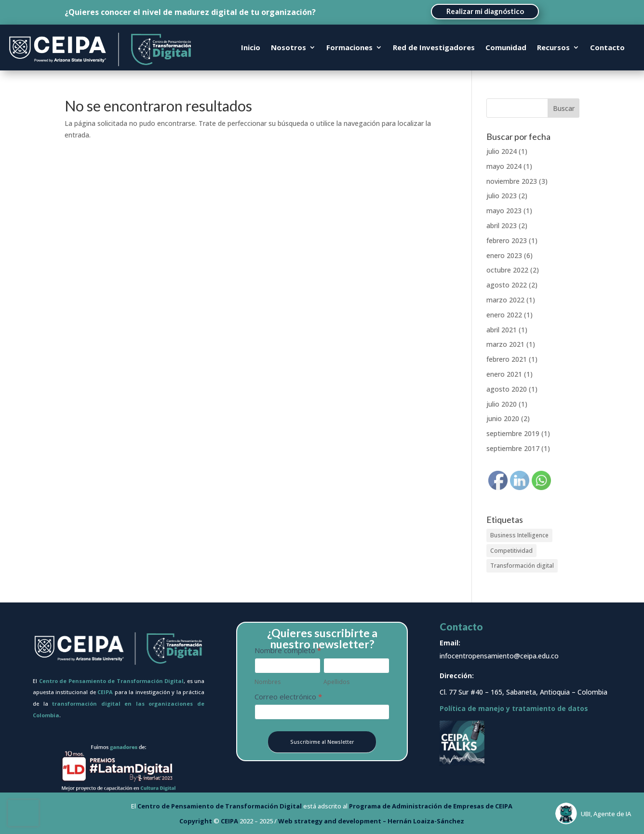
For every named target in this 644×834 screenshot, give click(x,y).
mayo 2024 (504, 166)
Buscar (564, 108)
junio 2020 (503, 418)
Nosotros (288, 48)
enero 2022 (504, 315)
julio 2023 (502, 196)
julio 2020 (502, 404)
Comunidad (506, 48)
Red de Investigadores (434, 48)
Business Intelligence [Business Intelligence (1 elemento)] (519, 535)
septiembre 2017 (513, 448)
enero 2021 (504, 374)
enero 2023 (504, 255)
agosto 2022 (507, 285)
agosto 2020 (507, 389)
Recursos (553, 48)
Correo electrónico (288, 697)
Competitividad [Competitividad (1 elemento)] (511, 551)
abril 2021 (502, 330)
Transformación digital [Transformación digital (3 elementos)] (522, 566)
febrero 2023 (507, 240)
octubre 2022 (507, 270)
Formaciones (349, 48)
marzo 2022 (505, 300)
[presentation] (23, 813)
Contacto (607, 48)
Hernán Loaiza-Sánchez (426, 821)
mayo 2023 (504, 211)
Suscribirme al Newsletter (322, 742)
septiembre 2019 (513, 433)
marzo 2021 (505, 344)
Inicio (251, 48)
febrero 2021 (507, 359)
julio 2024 (502, 151)
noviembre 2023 (512, 181)
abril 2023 (502, 226)
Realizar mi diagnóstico (485, 11)
